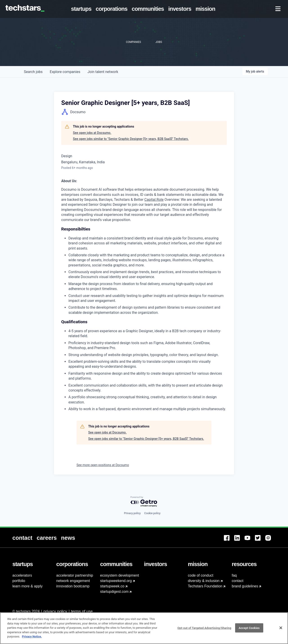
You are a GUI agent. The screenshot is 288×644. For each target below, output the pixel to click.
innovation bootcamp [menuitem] (73, 586)
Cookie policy (152, 513)
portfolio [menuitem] (19, 581)
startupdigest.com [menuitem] (114, 592)
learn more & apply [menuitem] (27, 586)
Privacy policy (132, 513)
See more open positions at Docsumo (103, 465)
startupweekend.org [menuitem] (116, 581)
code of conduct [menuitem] (201, 575)
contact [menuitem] (238, 581)
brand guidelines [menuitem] (245, 586)
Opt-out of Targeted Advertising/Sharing (204, 630)
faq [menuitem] (234, 575)
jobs (33, 72)
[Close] (281, 630)
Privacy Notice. (32, 639)
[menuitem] (82, 9)
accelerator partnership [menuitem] (75, 575)
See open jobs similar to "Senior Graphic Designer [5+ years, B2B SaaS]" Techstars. (131, 139)
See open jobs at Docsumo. (92, 133)
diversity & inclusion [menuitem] (204, 581)
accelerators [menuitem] (22, 575)
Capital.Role (154, 200)
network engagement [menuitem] (73, 581)
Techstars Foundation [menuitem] (205, 586)
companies (65, 72)
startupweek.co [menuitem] (112, 586)
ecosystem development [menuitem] (120, 575)
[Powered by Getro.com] (144, 502)
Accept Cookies (249, 630)
